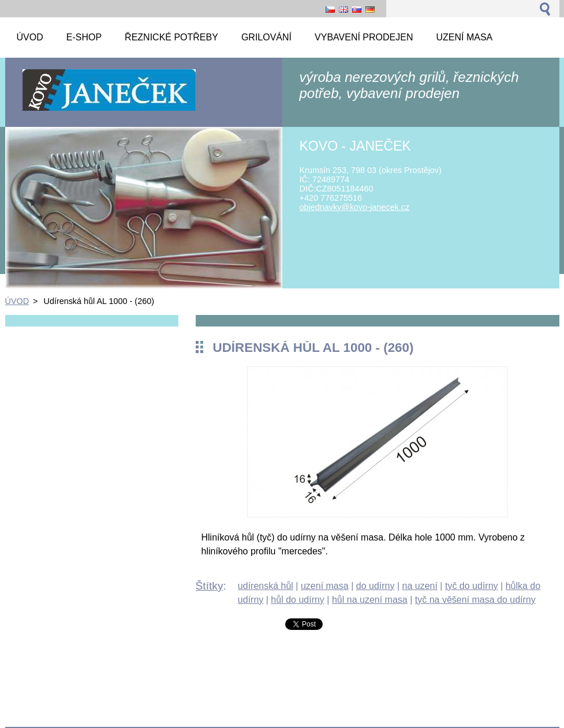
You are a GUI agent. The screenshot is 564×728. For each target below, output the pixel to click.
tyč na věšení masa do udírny (475, 600)
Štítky (210, 586)
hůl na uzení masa (370, 600)
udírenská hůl (266, 586)
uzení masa (325, 586)
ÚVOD (17, 301)
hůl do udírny (298, 600)
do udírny (376, 586)
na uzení (420, 586)
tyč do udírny (472, 586)
